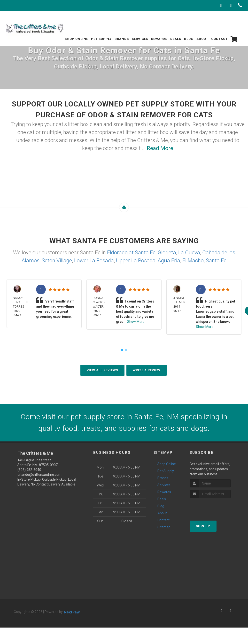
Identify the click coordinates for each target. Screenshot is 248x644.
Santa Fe (216, 261)
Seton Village (57, 261)
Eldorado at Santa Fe (131, 253)
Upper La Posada (136, 261)
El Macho (193, 261)
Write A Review (147, 370)
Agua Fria (169, 261)
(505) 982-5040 (29, 470)
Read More (160, 148)
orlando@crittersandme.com (39, 475)
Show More (136, 322)
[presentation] (215, 507)
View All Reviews (102, 370)
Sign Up (203, 526)
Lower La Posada (94, 261)
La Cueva (189, 253)
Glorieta (167, 253)
